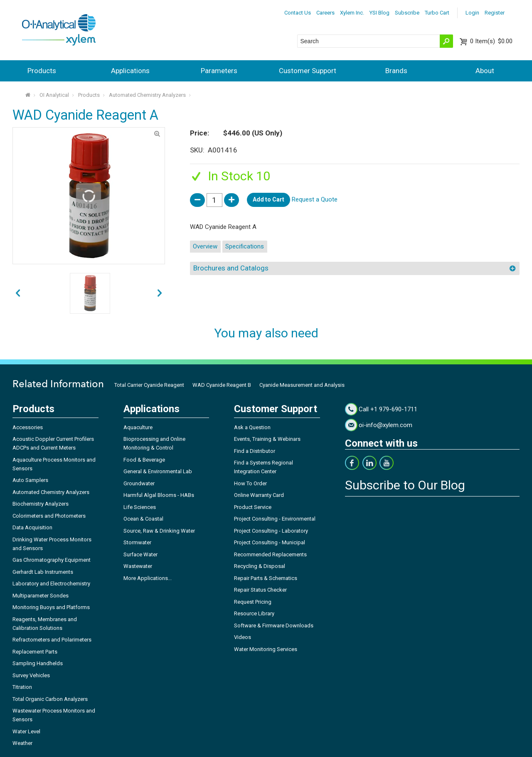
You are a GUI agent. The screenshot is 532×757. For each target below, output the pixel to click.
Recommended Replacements (270, 554)
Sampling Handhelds (38, 663)
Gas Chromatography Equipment (52, 560)
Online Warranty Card (259, 495)
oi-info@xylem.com (385, 425)
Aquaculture (138, 427)
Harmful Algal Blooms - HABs (159, 495)
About (485, 71)
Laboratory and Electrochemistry (51, 584)
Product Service (253, 507)
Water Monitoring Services (266, 649)
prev (160, 293)
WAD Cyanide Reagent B (222, 385)
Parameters (219, 71)
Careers (325, 13)
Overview (205, 246)
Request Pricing (253, 602)
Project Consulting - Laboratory (271, 531)
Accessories (28, 427)
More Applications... (148, 578)
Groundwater (139, 483)
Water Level (26, 731)
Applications (130, 71)
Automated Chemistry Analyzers (147, 95)
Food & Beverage (144, 460)
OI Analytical (54, 95)
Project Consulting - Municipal (270, 542)
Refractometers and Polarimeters (52, 640)
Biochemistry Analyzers (41, 504)
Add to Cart (268, 199)
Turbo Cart (437, 13)
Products (42, 71)
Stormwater (137, 542)
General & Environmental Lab (158, 471)
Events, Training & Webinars (267, 439)
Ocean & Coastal (143, 519)
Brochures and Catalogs (231, 268)
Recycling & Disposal (260, 566)
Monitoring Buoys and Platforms (51, 607)
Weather (22, 743)
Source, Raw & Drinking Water (159, 531)
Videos (243, 637)
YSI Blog (379, 13)
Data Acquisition (32, 527)
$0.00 (491, 41)
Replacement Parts (35, 652)
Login (472, 13)
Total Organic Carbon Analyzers (50, 699)
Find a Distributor (255, 451)
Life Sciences (140, 507)
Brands (396, 71)
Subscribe (407, 13)
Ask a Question (252, 427)
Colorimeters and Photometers (49, 516)
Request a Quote (315, 199)
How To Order (250, 483)
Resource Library (254, 613)
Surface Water (140, 554)
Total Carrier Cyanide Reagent (149, 385)
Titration (22, 687)
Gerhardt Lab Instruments (43, 572)
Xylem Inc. (352, 13)
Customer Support (308, 71)
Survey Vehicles (31, 675)
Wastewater (138, 566)
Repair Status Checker (260, 590)
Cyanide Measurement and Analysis (302, 385)
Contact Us (298, 13)
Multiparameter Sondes (41, 596)
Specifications (245, 246)
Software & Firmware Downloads (274, 626)
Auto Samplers (30, 480)
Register (495, 13)
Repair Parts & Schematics (266, 578)
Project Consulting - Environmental (275, 519)
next (18, 293)
